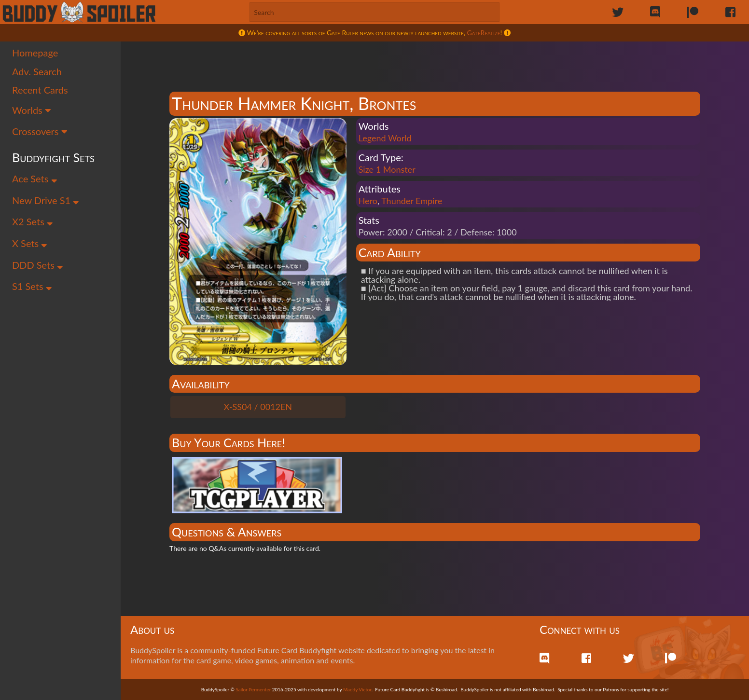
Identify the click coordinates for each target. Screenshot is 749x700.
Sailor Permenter (253, 689)
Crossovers (40, 131)
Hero (368, 201)
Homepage (35, 53)
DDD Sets (38, 265)
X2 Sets (33, 221)
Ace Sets (35, 178)
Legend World (385, 138)
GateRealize (484, 33)
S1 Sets (32, 286)
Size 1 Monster (387, 169)
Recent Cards (40, 90)
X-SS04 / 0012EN (258, 407)
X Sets (30, 243)
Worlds (32, 110)
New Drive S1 (46, 200)
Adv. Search (37, 71)
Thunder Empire (412, 201)
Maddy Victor (357, 689)
